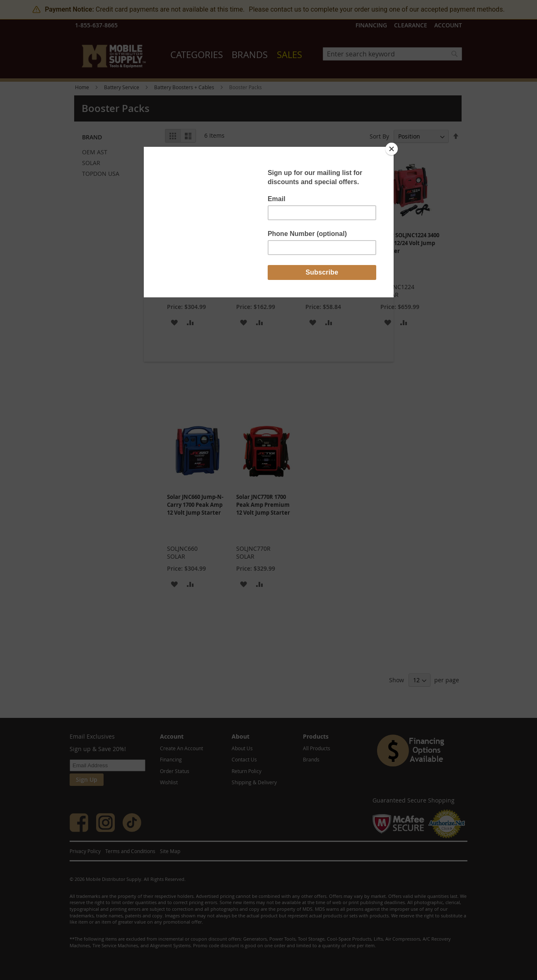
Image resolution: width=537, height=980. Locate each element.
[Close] (392, 149)
